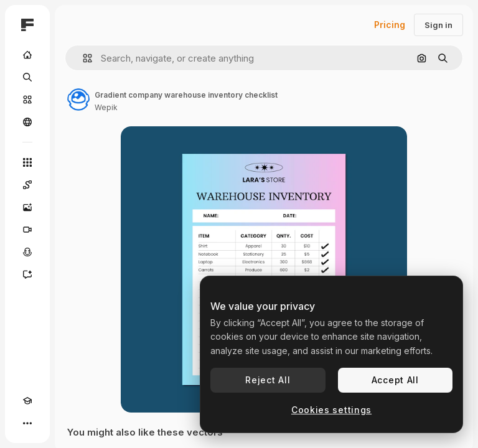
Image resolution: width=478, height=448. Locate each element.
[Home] (27, 55)
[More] (27, 423)
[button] (82, 58)
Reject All (268, 380)
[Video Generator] (27, 230)
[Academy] (27, 401)
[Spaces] (27, 185)
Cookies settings (331, 410)
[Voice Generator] (27, 252)
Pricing (390, 25)
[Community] (27, 122)
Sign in (438, 25)
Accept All (395, 380)
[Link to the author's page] (78, 100)
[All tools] (27, 162)
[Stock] (27, 100)
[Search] (27, 77)
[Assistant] (27, 274)
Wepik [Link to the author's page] (106, 107)
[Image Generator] (27, 207)
